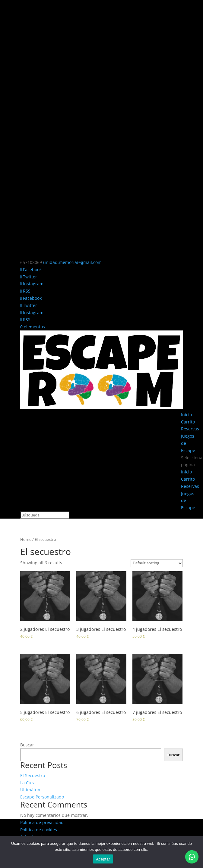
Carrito (188, 422)
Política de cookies (39, 830)
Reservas (190, 429)
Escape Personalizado (42, 797)
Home (26, 539)
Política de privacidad (42, 822)
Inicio (186, 415)
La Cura (28, 783)
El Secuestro (33, 775)
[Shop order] (157, 563)
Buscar (27, 745)
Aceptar (103, 859)
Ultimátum (31, 790)
